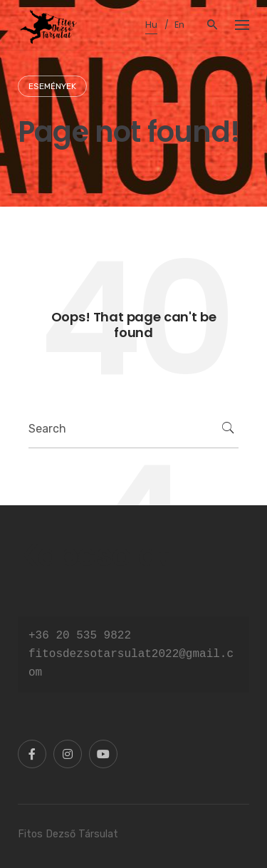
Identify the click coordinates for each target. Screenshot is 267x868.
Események (52, 86)
